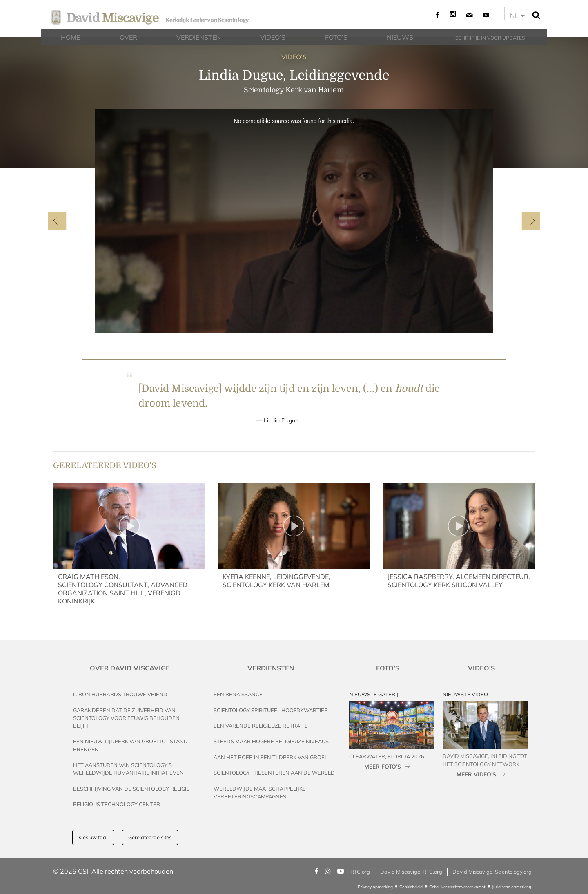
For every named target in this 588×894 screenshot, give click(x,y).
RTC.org (360, 872)
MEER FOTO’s (383, 766)
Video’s (481, 668)
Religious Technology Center (117, 804)
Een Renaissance (238, 694)
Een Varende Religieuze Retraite (261, 726)
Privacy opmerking (375, 887)
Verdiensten (271, 668)
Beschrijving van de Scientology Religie (131, 789)
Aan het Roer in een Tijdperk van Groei (270, 757)
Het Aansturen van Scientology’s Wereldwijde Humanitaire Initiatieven (128, 769)
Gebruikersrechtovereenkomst (457, 887)
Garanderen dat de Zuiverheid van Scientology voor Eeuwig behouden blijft (126, 718)
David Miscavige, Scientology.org (492, 872)
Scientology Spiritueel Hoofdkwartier (271, 710)
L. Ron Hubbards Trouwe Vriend (120, 694)
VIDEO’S (294, 57)
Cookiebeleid (411, 887)
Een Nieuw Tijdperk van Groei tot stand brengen (130, 745)
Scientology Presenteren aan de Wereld (274, 773)
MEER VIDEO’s (476, 774)
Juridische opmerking (512, 887)
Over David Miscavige (130, 668)
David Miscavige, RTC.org (411, 872)
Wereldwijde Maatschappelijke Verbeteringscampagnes (260, 792)
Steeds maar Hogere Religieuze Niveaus (271, 741)
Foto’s (388, 668)
